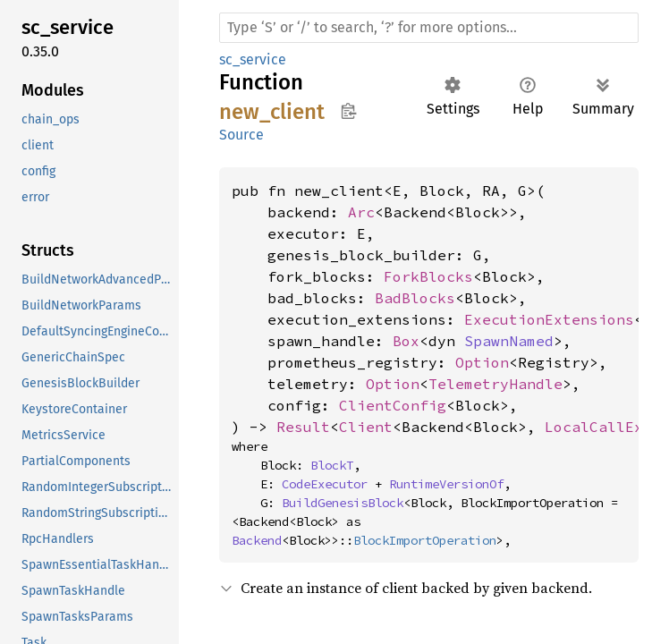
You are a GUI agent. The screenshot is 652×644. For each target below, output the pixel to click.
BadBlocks (415, 298)
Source (241, 135)
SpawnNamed (509, 341)
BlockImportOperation (425, 540)
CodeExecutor (325, 484)
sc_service (253, 59)
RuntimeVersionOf (446, 484)
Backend (257, 540)
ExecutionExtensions (549, 319)
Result (303, 427)
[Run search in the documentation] (429, 28)
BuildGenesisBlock (343, 503)
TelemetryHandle (495, 384)
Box (406, 341)
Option (482, 362)
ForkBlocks (428, 276)
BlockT (332, 465)
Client (366, 427)
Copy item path (348, 111)
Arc (361, 212)
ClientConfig (393, 405)
